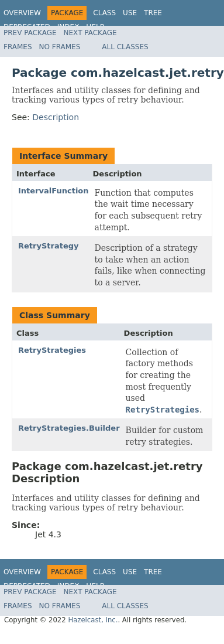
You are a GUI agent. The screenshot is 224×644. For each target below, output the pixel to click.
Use (130, 13)
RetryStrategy (49, 246)
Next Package (90, 33)
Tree (153, 13)
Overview (22, 13)
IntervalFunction (54, 191)
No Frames (60, 47)
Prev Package (30, 33)
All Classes (125, 47)
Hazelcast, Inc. (93, 620)
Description (56, 117)
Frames (18, 47)
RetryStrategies (52, 350)
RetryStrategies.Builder (69, 428)
